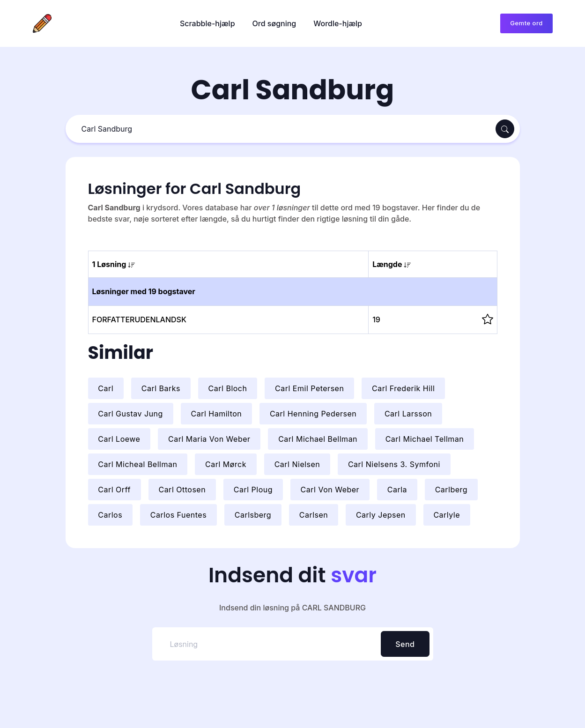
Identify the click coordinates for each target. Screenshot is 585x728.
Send (405, 644)
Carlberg (452, 490)
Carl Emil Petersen (309, 388)
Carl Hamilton (216, 414)
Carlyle (447, 515)
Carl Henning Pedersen (313, 414)
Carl (106, 388)
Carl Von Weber (330, 490)
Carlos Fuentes (178, 515)
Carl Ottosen (182, 490)
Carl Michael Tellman (425, 439)
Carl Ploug (253, 490)
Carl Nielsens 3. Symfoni (394, 464)
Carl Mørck (226, 464)
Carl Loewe (119, 439)
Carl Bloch (228, 388)
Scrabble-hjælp (207, 23)
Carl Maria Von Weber (209, 439)
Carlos (110, 515)
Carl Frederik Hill (403, 388)
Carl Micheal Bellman (137, 464)
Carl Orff (114, 490)
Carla (397, 490)
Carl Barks (161, 388)
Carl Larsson (408, 414)
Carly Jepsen (381, 515)
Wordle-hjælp (338, 23)
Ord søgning (274, 23)
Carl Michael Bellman (318, 439)
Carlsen (314, 515)
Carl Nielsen (297, 464)
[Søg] (282, 129)
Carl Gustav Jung (130, 414)
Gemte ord (526, 23)
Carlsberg (253, 515)
